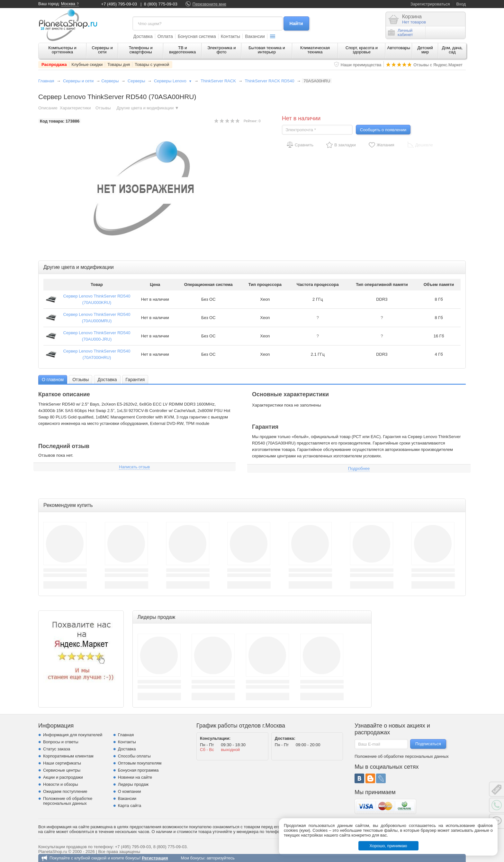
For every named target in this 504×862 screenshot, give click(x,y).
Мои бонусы (192, 858)
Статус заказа (57, 749)
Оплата (165, 36)
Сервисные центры (62, 770)
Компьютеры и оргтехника (62, 50)
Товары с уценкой (152, 64)
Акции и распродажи (63, 777)
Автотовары (399, 48)
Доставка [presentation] (107, 380)
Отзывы (104, 108)
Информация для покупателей (73, 735)
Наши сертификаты (62, 763)
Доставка (143, 36)
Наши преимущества (361, 65)
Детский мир (425, 50)
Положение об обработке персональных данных (68, 801)
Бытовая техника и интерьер (267, 50)
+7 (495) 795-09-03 (119, 4)
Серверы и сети (102, 50)
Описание (48, 108)
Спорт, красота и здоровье (362, 50)
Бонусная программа (138, 770)
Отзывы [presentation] (81, 380)
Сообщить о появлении (383, 130)
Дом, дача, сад (452, 50)
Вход (461, 4)
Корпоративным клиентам (68, 756)
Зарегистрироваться (430, 4)
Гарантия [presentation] (135, 380)
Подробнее (359, 468)
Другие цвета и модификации (148, 108)
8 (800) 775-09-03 (161, 4)
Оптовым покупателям (140, 763)
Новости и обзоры (61, 784)
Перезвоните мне (209, 4)
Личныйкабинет (401, 32)
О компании (130, 791)
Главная (46, 81)
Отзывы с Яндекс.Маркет (438, 65)
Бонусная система (197, 36)
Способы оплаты (134, 756)
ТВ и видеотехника (182, 50)
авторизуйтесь (221, 858)
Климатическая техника (315, 50)
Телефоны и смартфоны (141, 50)
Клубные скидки (87, 64)
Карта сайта (130, 806)
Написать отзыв (134, 467)
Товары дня (119, 64)
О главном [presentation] (53, 380)
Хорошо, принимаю (388, 846)
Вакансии (255, 36)
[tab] (53, 379)
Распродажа (54, 64)
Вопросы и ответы (61, 742)
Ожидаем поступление (65, 791)
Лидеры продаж (133, 784)
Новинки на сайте (135, 777)
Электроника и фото (222, 50)
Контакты (230, 36)
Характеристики (75, 108)
